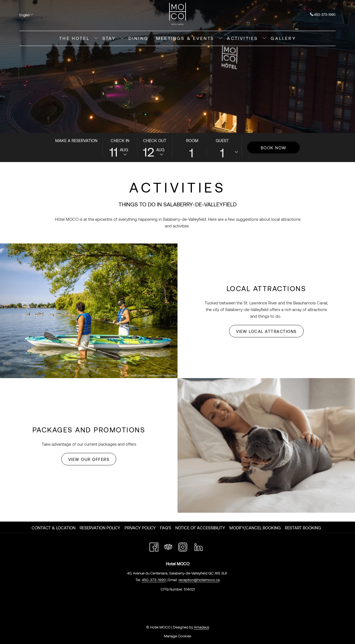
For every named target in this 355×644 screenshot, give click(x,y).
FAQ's (166, 528)
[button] (120, 147)
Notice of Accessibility (200, 528)
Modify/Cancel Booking (255, 528)
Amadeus (201, 627)
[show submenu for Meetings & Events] (220, 38)
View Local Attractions (266, 331)
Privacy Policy (140, 528)
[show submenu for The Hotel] (96, 38)
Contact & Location (54, 528)
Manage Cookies (177, 636)
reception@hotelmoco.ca (199, 580)
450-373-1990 (323, 14)
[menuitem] (74, 38)
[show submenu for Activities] (264, 38)
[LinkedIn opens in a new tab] (199, 546)
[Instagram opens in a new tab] (183, 546)
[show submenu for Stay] (122, 38)
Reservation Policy (100, 528)
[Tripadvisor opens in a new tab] (168, 546)
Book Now (274, 148)
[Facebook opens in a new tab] (154, 546)
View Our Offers (89, 459)
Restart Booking (303, 528)
